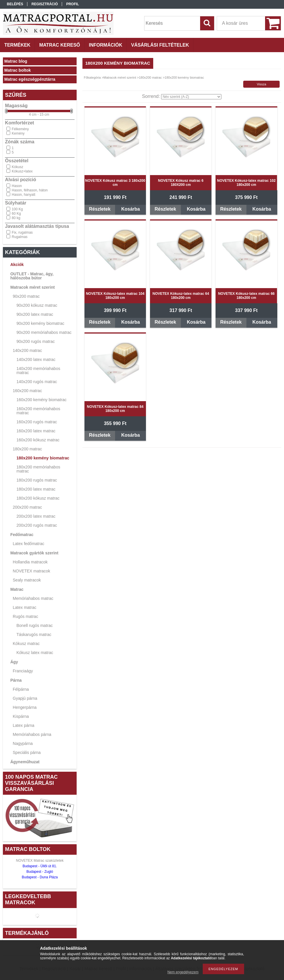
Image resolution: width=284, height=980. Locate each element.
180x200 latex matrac (36, 489)
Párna (16, 680)
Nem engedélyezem (183, 972)
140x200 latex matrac (36, 359)
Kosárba (130, 209)
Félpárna (21, 689)
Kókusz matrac (26, 644)
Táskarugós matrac (34, 634)
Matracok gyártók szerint (34, 553)
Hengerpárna (25, 707)
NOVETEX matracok (31, 571)
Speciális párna (27, 752)
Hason (17, 186)
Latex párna (24, 725)
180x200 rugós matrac (37, 480)
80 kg (16, 218)
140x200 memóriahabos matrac (38, 371)
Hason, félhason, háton (30, 190)
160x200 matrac (27, 391)
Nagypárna (23, 743)
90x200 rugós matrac (36, 341)
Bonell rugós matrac (35, 625)
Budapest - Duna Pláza (40, 877)
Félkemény (20, 129)
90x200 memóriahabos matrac (44, 332)
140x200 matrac (27, 350)
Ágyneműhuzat (25, 762)
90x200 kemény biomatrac (40, 323)
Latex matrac (25, 607)
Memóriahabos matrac (33, 598)
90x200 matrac (26, 296)
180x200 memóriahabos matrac (38, 469)
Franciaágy (23, 671)
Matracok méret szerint (32, 287)
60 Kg (16, 214)
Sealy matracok (27, 580)
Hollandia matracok (30, 562)
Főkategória (92, 77)
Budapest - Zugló (40, 872)
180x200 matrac (27, 449)
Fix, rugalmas (22, 232)
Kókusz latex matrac (35, 653)
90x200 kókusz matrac (37, 305)
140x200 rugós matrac (37, 382)
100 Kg (17, 209)
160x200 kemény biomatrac (41, 400)
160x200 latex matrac (36, 431)
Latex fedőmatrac (29, 544)
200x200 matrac (27, 507)
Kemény (18, 133)
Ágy (14, 662)
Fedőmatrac (22, 535)
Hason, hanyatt (23, 195)
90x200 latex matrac (35, 314)
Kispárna (21, 716)
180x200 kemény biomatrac (43, 458)
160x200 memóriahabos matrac (38, 411)
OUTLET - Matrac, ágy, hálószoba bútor (32, 276)
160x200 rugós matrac (37, 422)
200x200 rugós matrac (37, 525)
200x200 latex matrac (36, 516)
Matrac (17, 589)
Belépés (15, 4)
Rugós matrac (25, 616)
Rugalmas (20, 237)
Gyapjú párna (25, 698)
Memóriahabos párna (32, 734)
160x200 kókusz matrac (38, 440)
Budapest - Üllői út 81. (40, 866)
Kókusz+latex (22, 171)
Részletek (100, 209)
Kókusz (17, 167)
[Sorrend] (191, 97)
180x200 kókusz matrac (38, 498)
